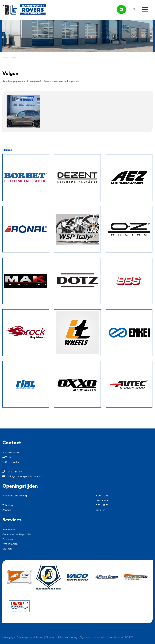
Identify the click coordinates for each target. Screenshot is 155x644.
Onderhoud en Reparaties (17, 535)
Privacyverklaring (67, 638)
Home (5, 58)
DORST (129, 638)
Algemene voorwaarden (93, 638)
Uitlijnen (7, 549)
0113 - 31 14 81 (12, 472)
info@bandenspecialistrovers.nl (23, 477)
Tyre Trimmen (10, 544)
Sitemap (51, 638)
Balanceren (9, 539)
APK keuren (9, 530)
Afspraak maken (121, 9)
